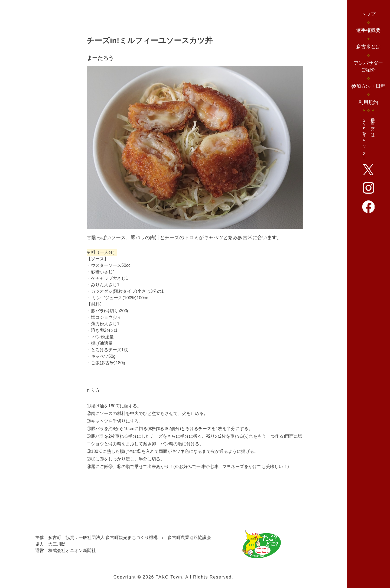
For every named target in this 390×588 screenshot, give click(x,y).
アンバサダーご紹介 (368, 66)
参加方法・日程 (368, 86)
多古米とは (368, 47)
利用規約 (368, 102)
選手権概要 (368, 30)
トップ (368, 14)
